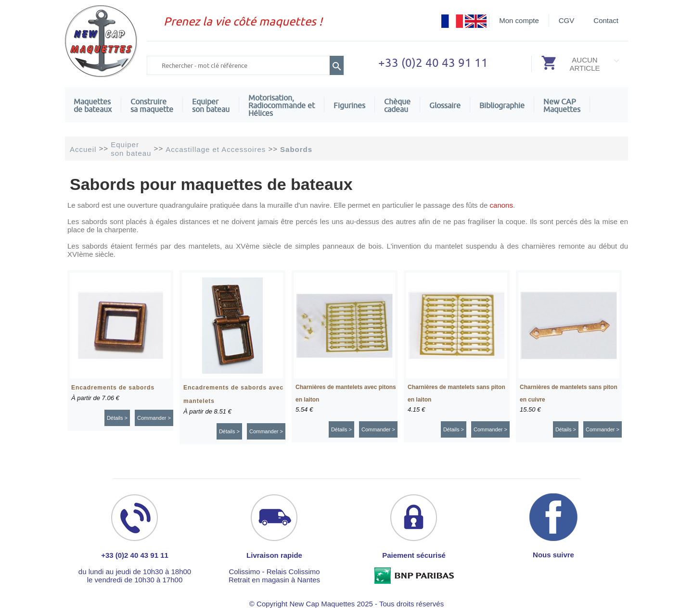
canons (501, 205)
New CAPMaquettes (562, 105)
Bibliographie (502, 105)
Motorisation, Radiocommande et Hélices (282, 105)
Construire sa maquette (152, 105)
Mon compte (519, 20)
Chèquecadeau (397, 105)
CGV (567, 20)
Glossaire (445, 105)
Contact (606, 20)
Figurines (349, 105)
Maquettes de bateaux (93, 105)
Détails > (117, 418)
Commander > (154, 418)
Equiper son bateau (211, 105)
